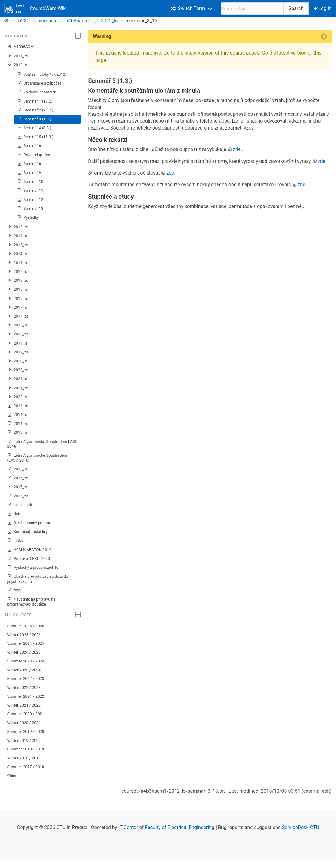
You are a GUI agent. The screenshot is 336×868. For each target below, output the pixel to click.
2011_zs (18, 56)
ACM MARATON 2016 (29, 550)
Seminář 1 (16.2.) (35, 101)
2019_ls (17, 343)
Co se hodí (20, 505)
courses (47, 21)
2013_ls (17, 236)
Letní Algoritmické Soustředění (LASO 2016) (37, 458)
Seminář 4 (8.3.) (34, 128)
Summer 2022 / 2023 (26, 679)
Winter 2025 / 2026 (24, 635)
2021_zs (18, 388)
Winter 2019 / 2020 (24, 740)
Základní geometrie (37, 92)
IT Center (128, 827)
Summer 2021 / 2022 (26, 696)
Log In (323, 8)
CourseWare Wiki (36, 9)
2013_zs (18, 245)
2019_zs (18, 352)
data (14, 514)
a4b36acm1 (79, 21)
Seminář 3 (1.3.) (34, 119)
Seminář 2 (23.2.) (35, 110)
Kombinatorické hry (27, 532)
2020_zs (18, 370)
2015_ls (17, 272)
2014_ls (17, 254)
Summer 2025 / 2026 (26, 626)
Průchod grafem (34, 155)
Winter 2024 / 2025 (24, 652)
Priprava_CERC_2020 (29, 559)
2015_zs (18, 281)
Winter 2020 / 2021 (24, 723)
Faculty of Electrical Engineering (180, 827)
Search (296, 8)
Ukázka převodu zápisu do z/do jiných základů (38, 579)
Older (12, 776)
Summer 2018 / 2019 (26, 749)
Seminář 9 (29, 173)
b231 (24, 21)
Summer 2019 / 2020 (26, 732)
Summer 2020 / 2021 (26, 714)
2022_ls (17, 397)
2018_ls (17, 325)
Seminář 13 (30, 209)
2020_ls (17, 361)
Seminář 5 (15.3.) (35, 137)
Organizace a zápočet (39, 83)
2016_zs (18, 299)
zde (237, 149)
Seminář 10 (30, 182)
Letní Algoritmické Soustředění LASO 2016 (43, 444)
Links (15, 541)
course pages (245, 53)
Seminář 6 (29, 146)
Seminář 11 (30, 191)
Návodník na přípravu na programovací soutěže (32, 602)
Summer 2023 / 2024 (26, 661)
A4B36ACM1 (22, 47)
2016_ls (17, 289)
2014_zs (18, 263)
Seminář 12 (30, 200)
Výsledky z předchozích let (34, 568)
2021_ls (17, 379)
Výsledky (28, 217)
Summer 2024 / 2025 (26, 643)
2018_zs (18, 334)
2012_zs (18, 227)
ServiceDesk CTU (300, 827)
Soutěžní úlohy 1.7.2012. (42, 74)
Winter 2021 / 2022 (24, 705)
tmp (14, 590)
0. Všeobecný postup (29, 523)
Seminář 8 (29, 164)
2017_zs (18, 316)
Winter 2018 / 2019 (24, 758)
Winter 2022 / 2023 (24, 687)
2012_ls (109, 21)
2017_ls (17, 308)
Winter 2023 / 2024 (24, 670)
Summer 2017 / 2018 (26, 767)
